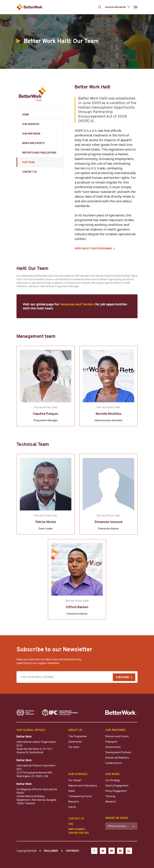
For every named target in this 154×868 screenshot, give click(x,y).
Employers (111, 742)
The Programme (78, 736)
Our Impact (75, 780)
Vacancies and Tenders (77, 304)
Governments (113, 747)
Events (72, 807)
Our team (74, 747)
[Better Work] (121, 713)
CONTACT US (29, 172)
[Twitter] (103, 851)
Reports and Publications (83, 786)
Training (110, 796)
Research (74, 802)
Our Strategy (113, 780)
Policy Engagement (117, 791)
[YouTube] (112, 851)
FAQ (71, 824)
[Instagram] (120, 851)
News (72, 791)
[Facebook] (94, 851)
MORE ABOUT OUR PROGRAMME (93, 249)
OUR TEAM (28, 162)
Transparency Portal (80, 796)
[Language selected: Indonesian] (117, 7)
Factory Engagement (117, 786)
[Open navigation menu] (136, 7)
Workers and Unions (117, 736)
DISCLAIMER (51, 851)
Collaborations (114, 763)
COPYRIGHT (72, 851)
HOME (26, 115)
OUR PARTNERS (31, 134)
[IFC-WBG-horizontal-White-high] (60, 713)
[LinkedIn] (129, 851)
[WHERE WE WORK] (121, 826)
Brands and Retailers (117, 758)
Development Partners (118, 752)
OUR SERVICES (31, 124)
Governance (75, 742)
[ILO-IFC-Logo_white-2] (25, 713)
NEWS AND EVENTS (33, 143)
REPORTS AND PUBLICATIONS (39, 153)
